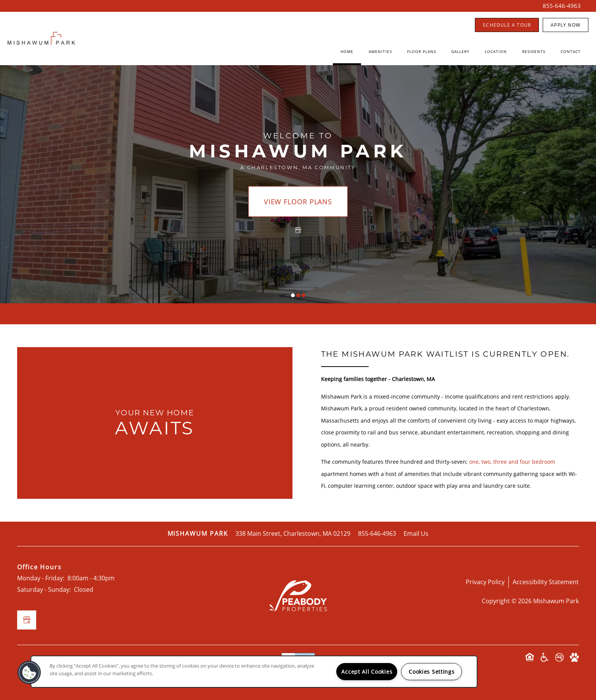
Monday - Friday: (41, 578)
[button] (507, 25)
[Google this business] (298, 230)
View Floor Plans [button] (298, 202)
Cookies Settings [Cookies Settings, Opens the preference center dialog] (432, 672)
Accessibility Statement (546, 582)
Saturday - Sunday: (44, 589)
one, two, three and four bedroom (512, 462)
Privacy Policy (485, 582)
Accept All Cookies (367, 672)
